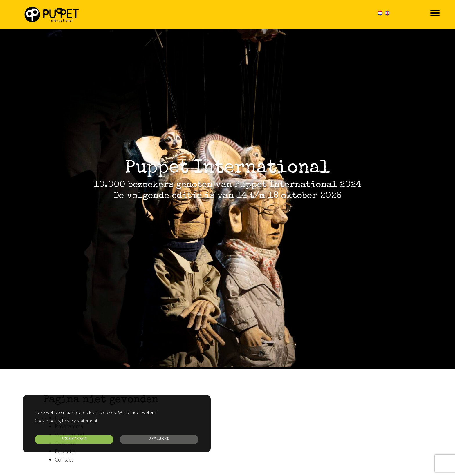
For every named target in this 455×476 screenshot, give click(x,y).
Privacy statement (80, 421)
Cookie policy (47, 421)
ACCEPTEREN (74, 439)
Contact (64, 459)
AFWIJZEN (159, 439)
